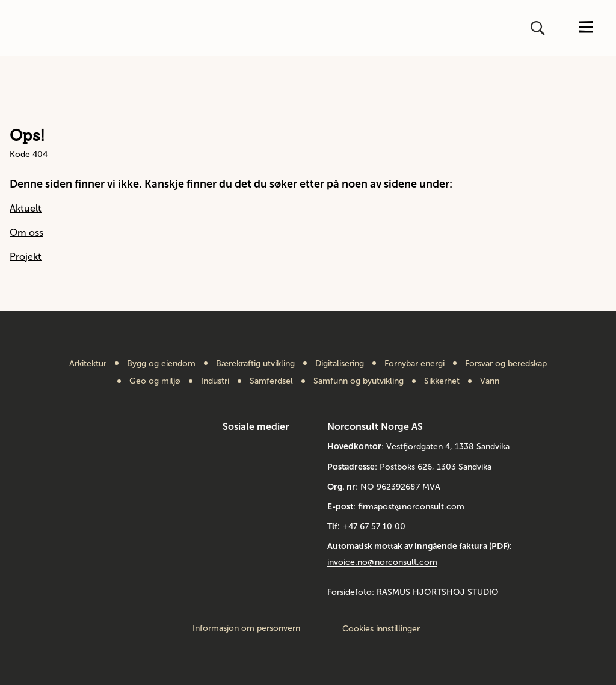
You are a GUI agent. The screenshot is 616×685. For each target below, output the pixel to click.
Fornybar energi (414, 364)
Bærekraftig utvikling (255, 364)
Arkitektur (88, 364)
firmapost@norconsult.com (411, 507)
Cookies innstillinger (381, 629)
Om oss (26, 232)
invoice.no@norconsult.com (382, 562)
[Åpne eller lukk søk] (539, 28)
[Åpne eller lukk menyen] (586, 28)
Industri (215, 381)
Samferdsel (271, 381)
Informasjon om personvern (246, 628)
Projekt (26, 256)
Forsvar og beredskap (506, 364)
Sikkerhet (442, 381)
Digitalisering (340, 364)
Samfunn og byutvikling (359, 381)
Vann (490, 381)
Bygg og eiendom (161, 364)
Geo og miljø (155, 381)
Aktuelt (26, 208)
